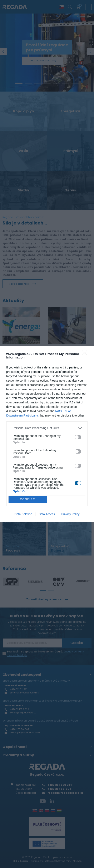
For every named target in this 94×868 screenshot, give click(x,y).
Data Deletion (23, 514)
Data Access (47, 514)
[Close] (86, 354)
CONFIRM (28, 499)
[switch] (78, 437)
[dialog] (47, 434)
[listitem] (47, 428)
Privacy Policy (70, 514)
